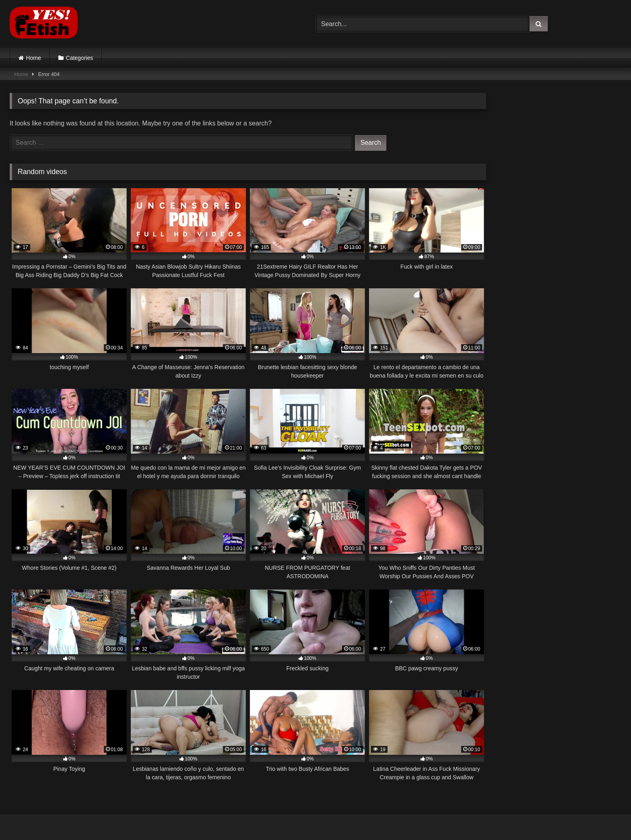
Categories (80, 58)
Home (34, 58)
